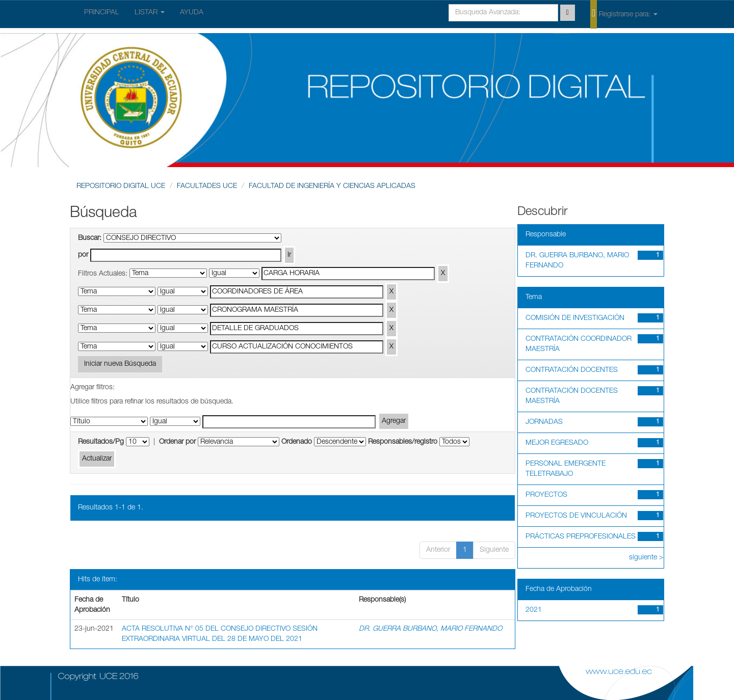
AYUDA (192, 13)
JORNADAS (544, 422)
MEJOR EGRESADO (557, 443)
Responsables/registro (403, 442)
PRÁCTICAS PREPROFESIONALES (581, 537)
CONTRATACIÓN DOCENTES (572, 370)
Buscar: (90, 238)
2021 (534, 610)
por (83, 255)
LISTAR (150, 13)
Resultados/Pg (101, 442)
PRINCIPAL (102, 13)
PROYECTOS (546, 495)
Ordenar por (177, 442)
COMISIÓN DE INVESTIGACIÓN (575, 318)
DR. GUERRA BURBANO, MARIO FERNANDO (430, 629)
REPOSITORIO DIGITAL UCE (121, 186)
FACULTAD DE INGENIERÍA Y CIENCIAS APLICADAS (332, 186)
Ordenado (297, 442)
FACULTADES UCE (207, 186)
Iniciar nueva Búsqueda (120, 364)
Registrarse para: (624, 14)
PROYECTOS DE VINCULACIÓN (576, 516)
